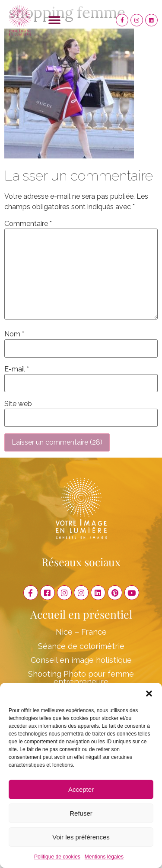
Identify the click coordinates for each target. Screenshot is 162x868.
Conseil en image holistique (81, 660)
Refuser (81, 813)
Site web (18, 404)
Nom (14, 334)
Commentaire (28, 224)
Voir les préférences (81, 837)
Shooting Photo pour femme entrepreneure (81, 678)
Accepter (81, 789)
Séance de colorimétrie (81, 646)
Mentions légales (104, 857)
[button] (149, 694)
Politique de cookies (57, 857)
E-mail (17, 369)
